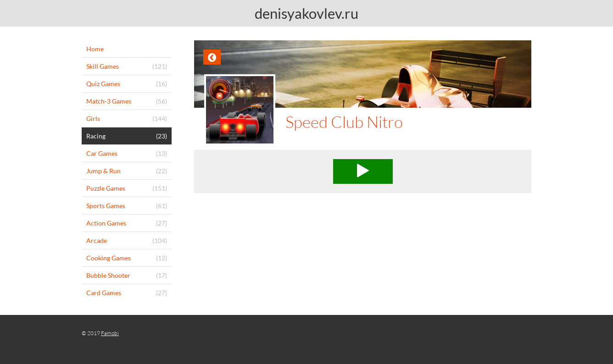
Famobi (110, 333)
